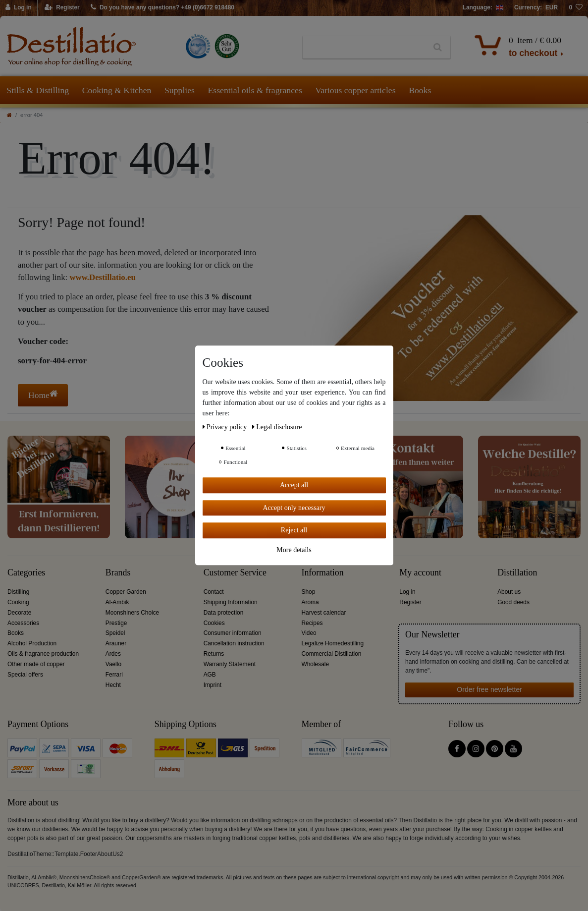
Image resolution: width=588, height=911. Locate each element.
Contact (214, 592)
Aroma (310, 602)
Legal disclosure (277, 427)
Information (322, 573)
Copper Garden (126, 592)
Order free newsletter (489, 689)
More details (294, 550)
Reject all (294, 530)
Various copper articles (355, 90)
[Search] (438, 48)
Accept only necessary (294, 508)
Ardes (113, 654)
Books (420, 90)
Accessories (23, 623)
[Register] (62, 8)
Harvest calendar (323, 613)
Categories (26, 573)
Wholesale (315, 664)
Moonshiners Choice (132, 613)
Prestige (116, 623)
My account (420, 573)
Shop (308, 592)
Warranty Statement (230, 664)
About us (509, 592)
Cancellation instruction (234, 643)
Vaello (113, 664)
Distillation (517, 573)
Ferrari (114, 675)
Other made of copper (36, 664)
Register (410, 602)
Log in (407, 592)
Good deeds (513, 602)
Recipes (312, 623)
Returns (214, 654)
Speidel (115, 633)
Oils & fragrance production (43, 654)
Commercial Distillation (331, 654)
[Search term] (364, 48)
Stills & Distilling (38, 90)
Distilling (18, 592)
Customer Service (235, 573)
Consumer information (233, 633)
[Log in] (19, 8)
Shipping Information (231, 602)
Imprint (213, 685)
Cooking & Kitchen (117, 90)
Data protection (224, 613)
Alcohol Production (32, 643)
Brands (118, 573)
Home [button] (43, 395)
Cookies (214, 623)
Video (309, 633)
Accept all (294, 485)
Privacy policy (226, 427)
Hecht (113, 685)
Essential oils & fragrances (255, 90)
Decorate (19, 613)
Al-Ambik (117, 602)
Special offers (25, 675)
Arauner (116, 643)
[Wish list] (576, 8)
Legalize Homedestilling (332, 643)
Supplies (180, 90)
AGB (210, 675)
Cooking (18, 602)
